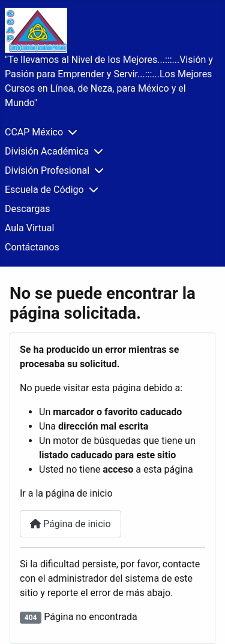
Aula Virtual (29, 228)
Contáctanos (32, 247)
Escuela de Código (44, 190)
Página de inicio (70, 524)
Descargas (28, 209)
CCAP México (34, 132)
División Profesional (47, 170)
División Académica (47, 151)
